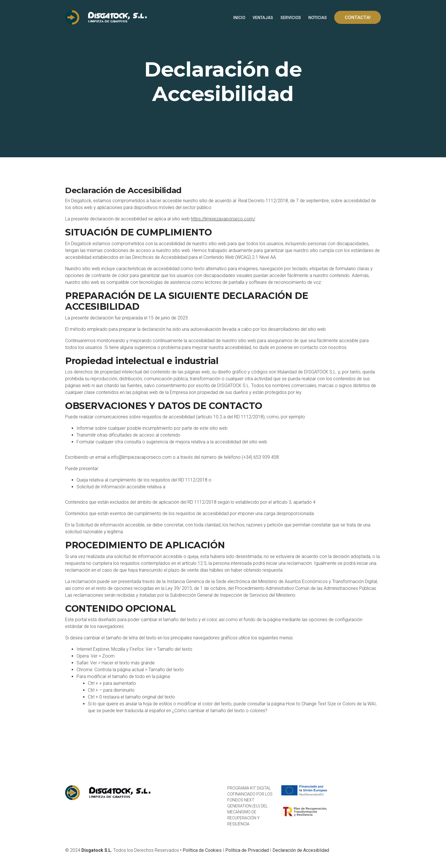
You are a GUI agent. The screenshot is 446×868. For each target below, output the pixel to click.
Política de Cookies (202, 850)
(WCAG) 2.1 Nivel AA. (256, 257)
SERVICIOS (291, 18)
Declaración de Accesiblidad (301, 850)
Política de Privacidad (247, 850)
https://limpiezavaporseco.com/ (223, 219)
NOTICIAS (318, 18)
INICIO (239, 18)
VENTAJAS (263, 18)
